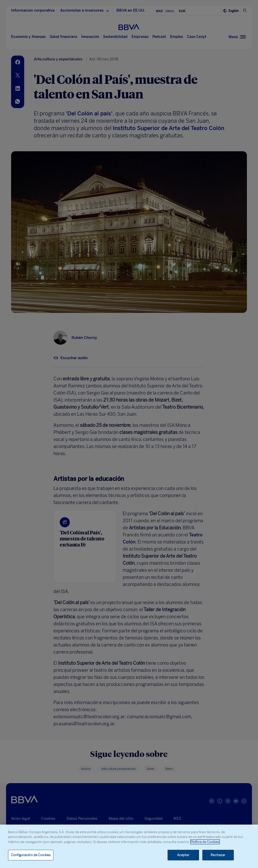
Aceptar (183, 855)
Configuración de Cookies (31, 855)
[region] (129, 846)
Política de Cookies (205, 842)
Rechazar (218, 855)
